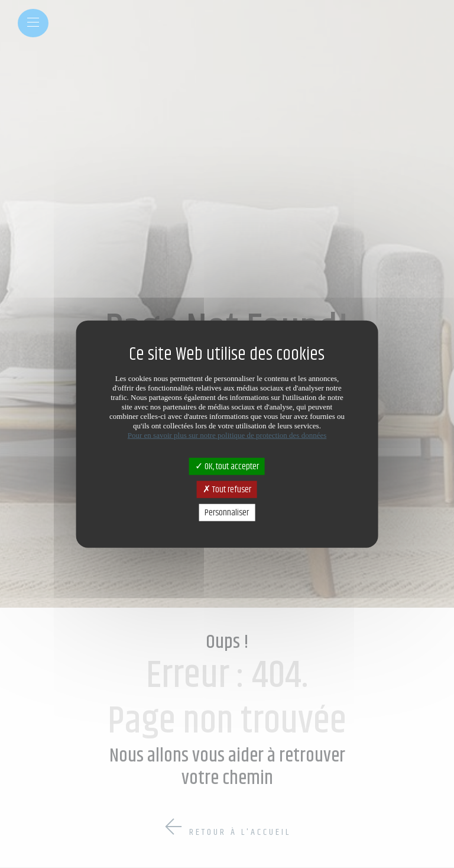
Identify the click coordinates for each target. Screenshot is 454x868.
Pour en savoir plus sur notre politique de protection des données (227, 435)
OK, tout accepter (227, 466)
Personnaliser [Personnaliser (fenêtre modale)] (227, 513)
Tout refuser (227, 489)
